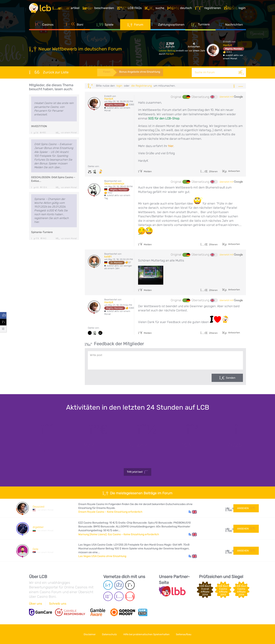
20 (228, 529)
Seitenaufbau (185, 634)
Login (119, 86)
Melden (145, 171)
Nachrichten (231, 25)
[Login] (235, 8)
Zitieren (209, 171)
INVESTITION (39, 126)
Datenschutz (109, 634)
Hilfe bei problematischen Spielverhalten (147, 634)
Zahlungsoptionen (168, 25)
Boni (75, 25)
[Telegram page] (108, 585)
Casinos (44, 25)
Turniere (200, 25)
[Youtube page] (130, 596)
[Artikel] (66, 8)
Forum (135, 25)
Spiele (105, 25)
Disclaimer (89, 634)
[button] (193, 512)
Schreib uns (58, 604)
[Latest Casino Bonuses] (40, 8)
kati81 (108, 257)
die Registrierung (142, 86)
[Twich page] (108, 596)
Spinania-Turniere (42, 232)
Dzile (36, 549)
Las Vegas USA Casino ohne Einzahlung (102, 556)
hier (171, 146)
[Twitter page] (130, 585)
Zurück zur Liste (49, 72)
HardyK (170, 54)
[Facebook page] (119, 585)
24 (228, 551)
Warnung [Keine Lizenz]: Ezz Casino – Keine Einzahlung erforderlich (119, 534)
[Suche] (241, 72)
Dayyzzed (38, 507)
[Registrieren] (208, 8)
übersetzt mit (231, 97)
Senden (231, 378)
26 (228, 508)
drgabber (38, 527)
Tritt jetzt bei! (138, 472)
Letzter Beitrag (167, 51)
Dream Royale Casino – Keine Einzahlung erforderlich (110, 512)
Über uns (36, 604)
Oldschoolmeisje (114, 184)
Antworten (234, 171)
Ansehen (246, 508)
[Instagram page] (119, 596)
